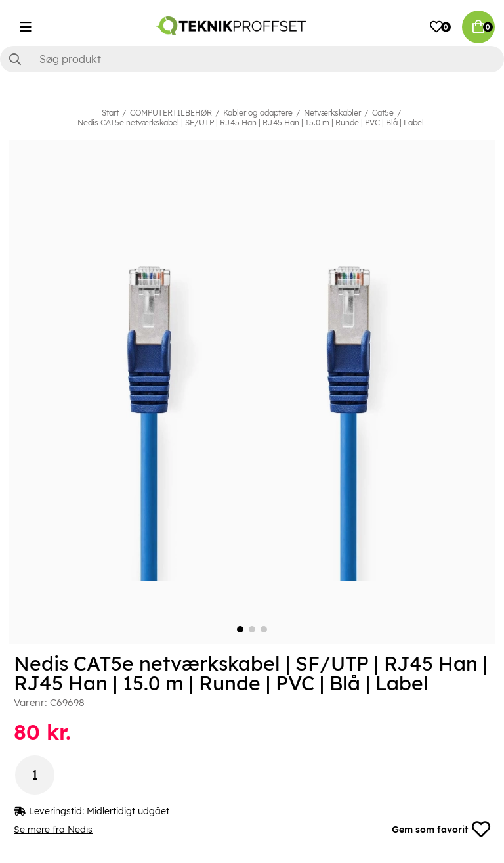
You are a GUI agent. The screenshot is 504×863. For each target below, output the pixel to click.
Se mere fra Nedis (53, 830)
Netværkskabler (332, 113)
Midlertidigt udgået (128, 811)
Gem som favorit (441, 830)
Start (110, 113)
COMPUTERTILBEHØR (171, 113)
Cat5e (383, 113)
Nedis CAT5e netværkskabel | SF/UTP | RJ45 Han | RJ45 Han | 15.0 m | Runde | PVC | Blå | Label (251, 122)
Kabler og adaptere (258, 113)
